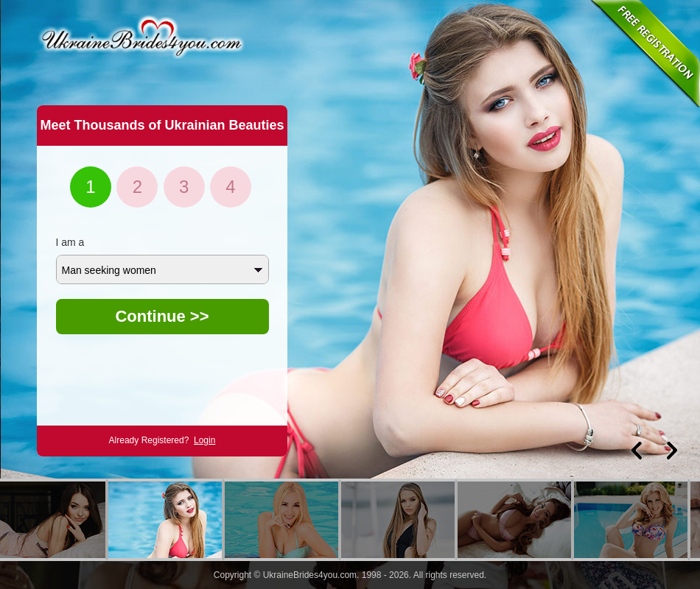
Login (204, 440)
